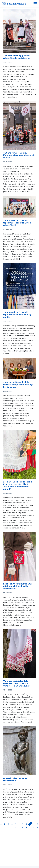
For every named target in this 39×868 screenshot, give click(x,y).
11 (19, 826)
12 (23, 826)
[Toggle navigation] (35, 4)
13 (26, 826)
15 (34, 826)
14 (29, 825)
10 (16, 826)
